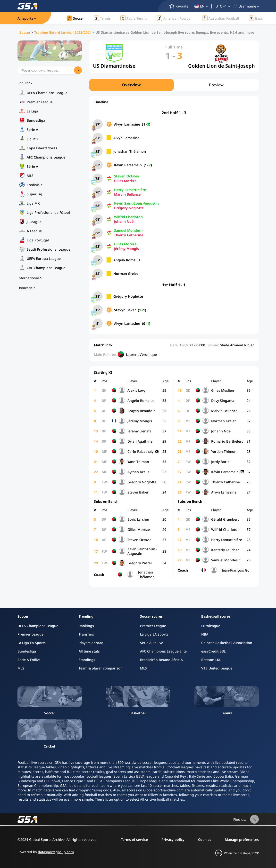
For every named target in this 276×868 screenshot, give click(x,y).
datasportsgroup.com (56, 852)
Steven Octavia (127, 176)
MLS (30, 176)
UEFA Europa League (44, 259)
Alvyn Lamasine (127, 124)
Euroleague (211, 626)
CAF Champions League (46, 268)
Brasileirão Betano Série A (161, 660)
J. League (34, 222)
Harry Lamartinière (130, 190)
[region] (174, 85)
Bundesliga (36, 120)
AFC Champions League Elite (163, 651)
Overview (131, 85)
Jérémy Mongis (126, 249)
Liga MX (33, 203)
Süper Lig (34, 194)
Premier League (40, 102)
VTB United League (217, 668)
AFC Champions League (46, 157)
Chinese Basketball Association (227, 643)
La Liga (32, 111)
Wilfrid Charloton (128, 217)
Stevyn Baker (125, 310)
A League (34, 231)
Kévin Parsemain (128, 165)
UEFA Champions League (47, 93)
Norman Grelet (126, 274)
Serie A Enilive (29, 660)
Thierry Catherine (129, 235)
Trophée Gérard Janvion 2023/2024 (63, 32)
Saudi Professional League (49, 249)
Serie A (32, 130)
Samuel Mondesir (129, 230)
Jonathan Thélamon (130, 151)
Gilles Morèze (125, 181)
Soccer (25, 32)
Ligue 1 (33, 139)
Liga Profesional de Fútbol (48, 212)
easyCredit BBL (213, 651)
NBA (205, 634)
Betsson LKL (211, 660)
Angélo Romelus (127, 260)
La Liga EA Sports (32, 643)
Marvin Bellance (127, 194)
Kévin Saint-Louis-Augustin (136, 203)
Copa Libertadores (42, 148)
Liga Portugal (38, 240)
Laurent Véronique (141, 354)
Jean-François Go (236, 570)
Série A (32, 166)
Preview (216, 85)
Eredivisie (35, 185)
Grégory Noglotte (129, 208)
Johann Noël (124, 221)
